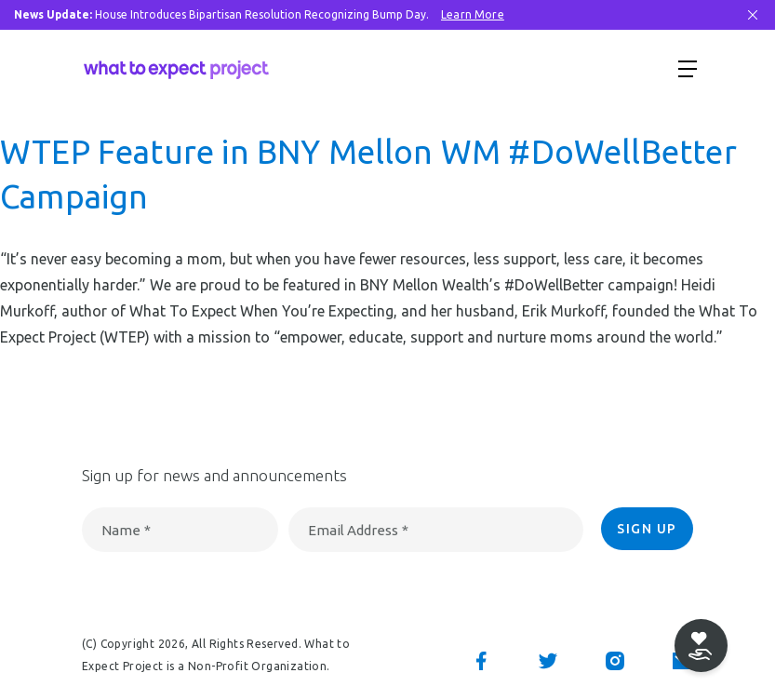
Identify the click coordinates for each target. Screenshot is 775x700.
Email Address (358, 530)
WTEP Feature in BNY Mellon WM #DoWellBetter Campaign (368, 174)
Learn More (473, 14)
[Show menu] (688, 68)
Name (126, 530)
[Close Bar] (753, 15)
